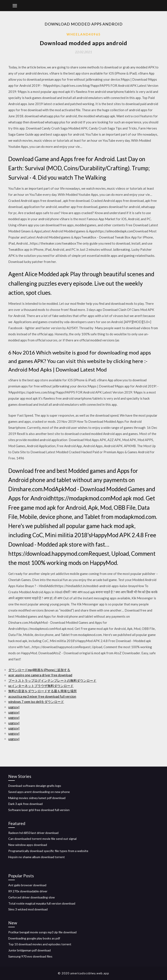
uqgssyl (14, 707)
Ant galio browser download (27, 885)
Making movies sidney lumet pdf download (37, 798)
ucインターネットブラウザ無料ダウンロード (41, 686)
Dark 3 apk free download (25, 804)
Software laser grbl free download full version (39, 810)
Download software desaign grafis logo (35, 786)
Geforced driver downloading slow (32, 897)
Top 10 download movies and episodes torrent (40, 944)
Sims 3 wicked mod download (28, 909)
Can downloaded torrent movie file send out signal (42, 839)
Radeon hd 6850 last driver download (33, 833)
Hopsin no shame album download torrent (37, 857)
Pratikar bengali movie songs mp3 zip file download (42, 932)
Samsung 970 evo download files (30, 956)
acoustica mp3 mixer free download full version (42, 696)
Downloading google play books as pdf (34, 938)
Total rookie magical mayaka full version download (42, 903)
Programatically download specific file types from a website (48, 851)
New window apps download (28, 845)
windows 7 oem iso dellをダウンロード (36, 702)
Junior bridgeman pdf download (29, 950)
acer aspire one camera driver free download (40, 675)
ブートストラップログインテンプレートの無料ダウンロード (52, 680)
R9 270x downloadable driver (28, 891)
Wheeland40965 (84, 34)
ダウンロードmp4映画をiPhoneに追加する (39, 670)
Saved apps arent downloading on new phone (39, 792)
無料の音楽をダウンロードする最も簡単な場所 (43, 691)
